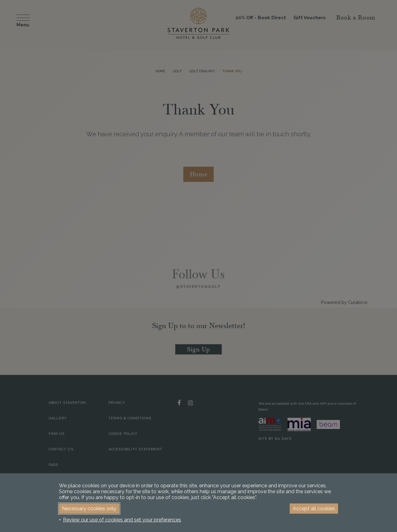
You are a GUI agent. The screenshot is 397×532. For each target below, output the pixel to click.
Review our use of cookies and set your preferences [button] (122, 520)
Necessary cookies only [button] (89, 509)
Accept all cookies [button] (314, 509)
